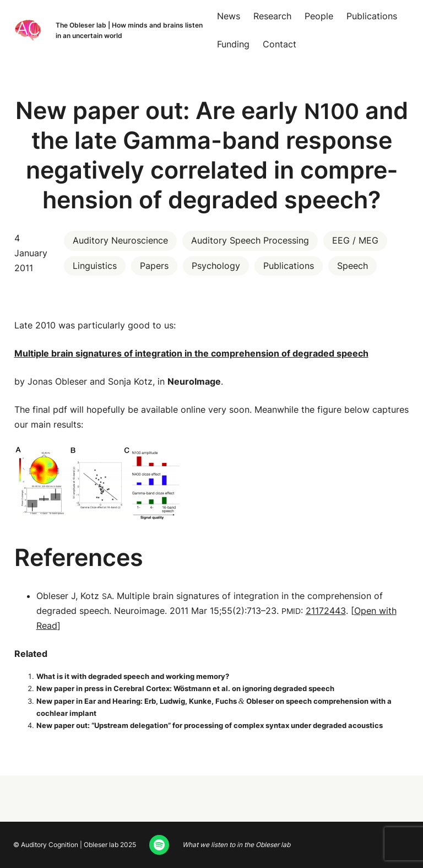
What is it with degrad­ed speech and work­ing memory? (133, 676)
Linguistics (95, 266)
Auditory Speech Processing (250, 240)
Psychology (216, 266)
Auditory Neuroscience (120, 240)
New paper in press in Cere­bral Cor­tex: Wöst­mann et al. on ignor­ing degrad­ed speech (185, 688)
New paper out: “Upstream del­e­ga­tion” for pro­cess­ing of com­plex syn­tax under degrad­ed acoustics (210, 725)
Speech (352, 266)
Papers (154, 266)
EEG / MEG (355, 240)
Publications (289, 266)
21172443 (326, 611)
